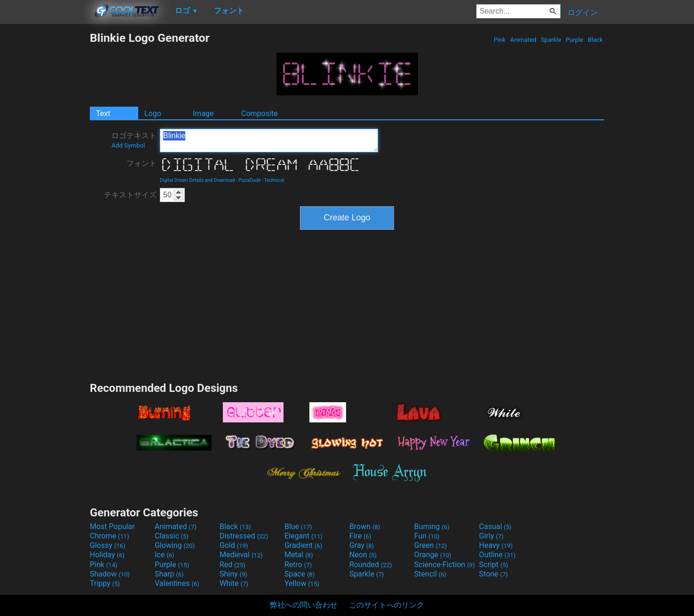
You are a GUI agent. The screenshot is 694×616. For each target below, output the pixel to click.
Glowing (175, 545)
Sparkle (551, 40)
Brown (365, 526)
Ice (164, 555)
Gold (234, 545)
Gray (362, 545)
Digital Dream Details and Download (197, 180)
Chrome (110, 536)
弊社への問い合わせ (304, 605)
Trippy (105, 583)
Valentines (177, 583)
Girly (491, 536)
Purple (575, 40)
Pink (500, 40)
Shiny (233, 574)
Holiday (107, 555)
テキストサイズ (130, 195)
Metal (299, 555)
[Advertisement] (45, 172)
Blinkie (269, 140)
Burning (432, 526)
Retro (298, 565)
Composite (260, 113)
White (234, 583)
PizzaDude (249, 180)
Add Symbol (128, 145)
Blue (298, 526)
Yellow (302, 583)
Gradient (303, 545)
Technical (274, 180)
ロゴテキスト (134, 140)
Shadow (110, 574)
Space (300, 574)
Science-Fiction (445, 565)
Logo (153, 113)
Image (203, 113)
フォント (142, 163)
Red (233, 565)
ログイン (583, 12)
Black (595, 40)
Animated (523, 40)
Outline (497, 555)
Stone (493, 574)
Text (103, 113)
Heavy (496, 545)
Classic (172, 536)
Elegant (304, 536)
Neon (363, 555)
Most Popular (112, 526)
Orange (433, 555)
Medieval (241, 555)
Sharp (169, 574)
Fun (427, 536)
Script (494, 565)
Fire (360, 536)
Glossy (108, 545)
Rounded (371, 565)
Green (431, 545)
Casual (495, 526)
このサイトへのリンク (386, 605)
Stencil (430, 574)
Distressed (244, 536)
